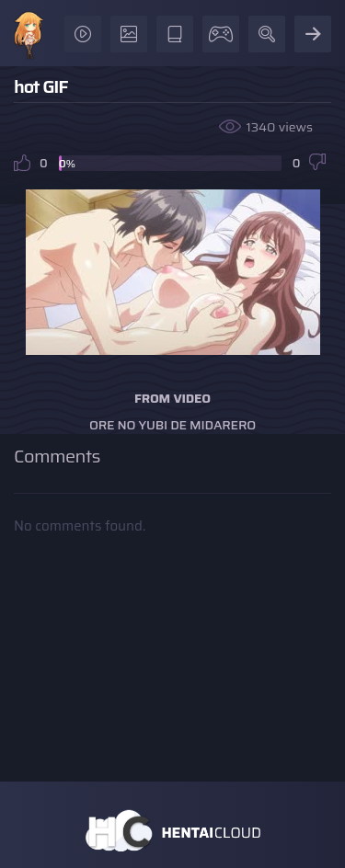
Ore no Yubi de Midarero (172, 425)
